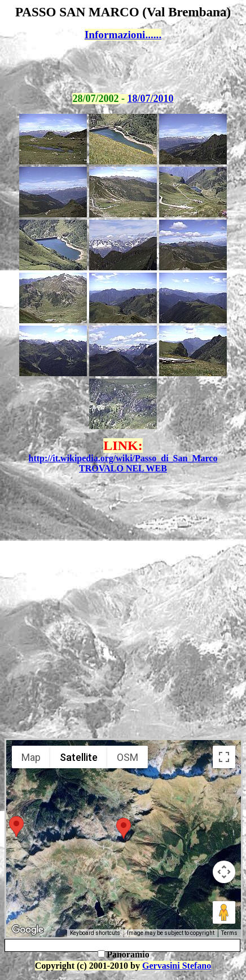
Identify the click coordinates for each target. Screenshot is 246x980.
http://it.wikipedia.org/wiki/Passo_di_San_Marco (123, 458)
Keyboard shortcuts (95, 933)
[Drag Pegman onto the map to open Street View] (224, 912)
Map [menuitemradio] (31, 757)
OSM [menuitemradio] (128, 757)
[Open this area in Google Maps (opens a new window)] (28, 930)
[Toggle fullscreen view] (224, 757)
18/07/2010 (151, 99)
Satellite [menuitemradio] (79, 757)
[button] (16, 827)
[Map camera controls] (224, 872)
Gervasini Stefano (177, 966)
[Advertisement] (123, 67)
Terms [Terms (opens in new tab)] (229, 933)
